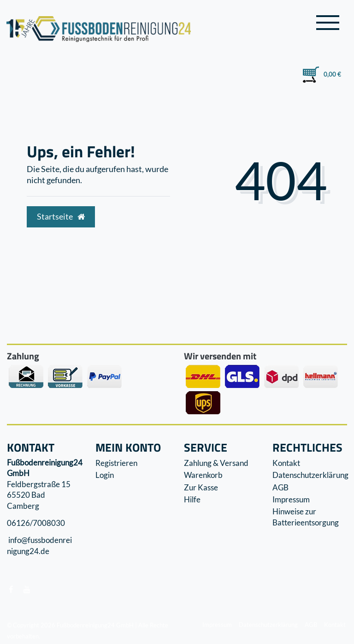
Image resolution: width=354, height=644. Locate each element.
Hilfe (192, 499)
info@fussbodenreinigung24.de (39, 546)
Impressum (291, 499)
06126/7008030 (36, 523)
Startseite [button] (61, 217)
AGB (280, 487)
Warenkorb (203, 475)
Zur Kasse (201, 487)
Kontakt (286, 463)
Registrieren (116, 463)
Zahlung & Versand (216, 463)
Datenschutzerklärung (310, 475)
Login (105, 475)
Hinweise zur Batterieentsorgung (306, 517)
